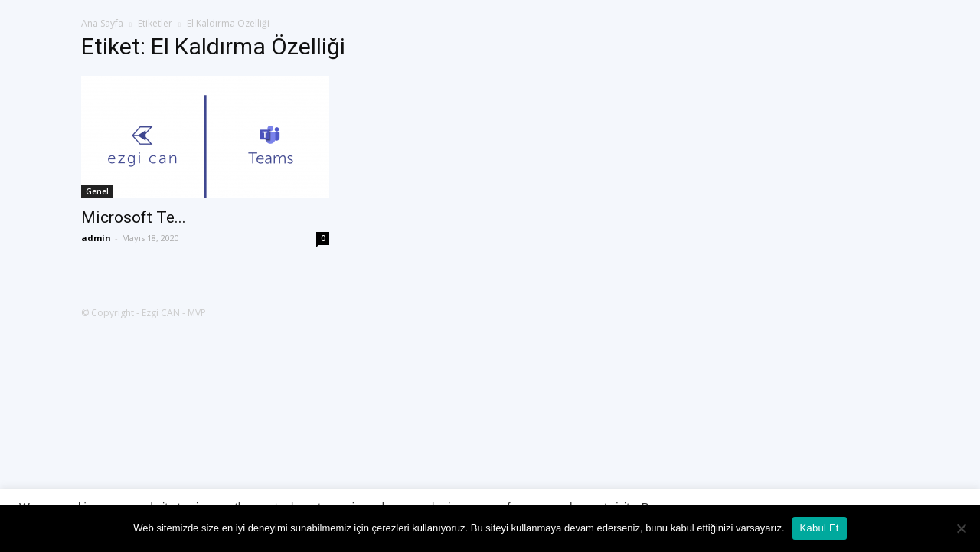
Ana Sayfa (102, 23)
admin (96, 238)
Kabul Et (820, 528)
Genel (97, 191)
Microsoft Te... (134, 217)
